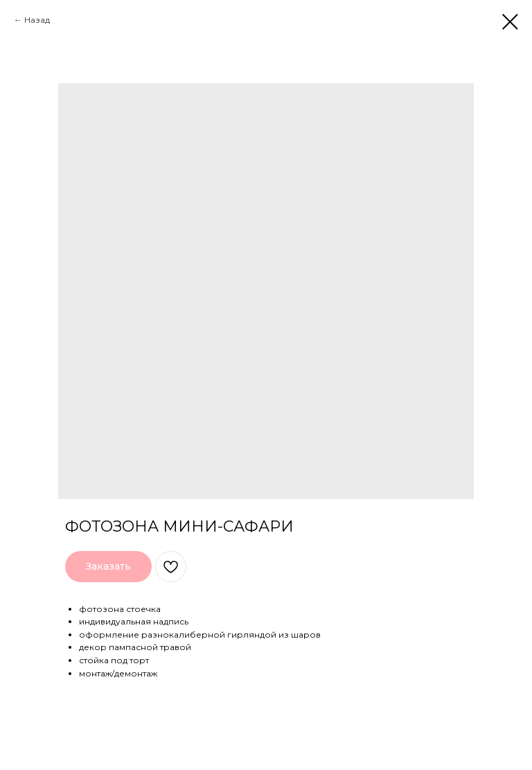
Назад (37, 20)
